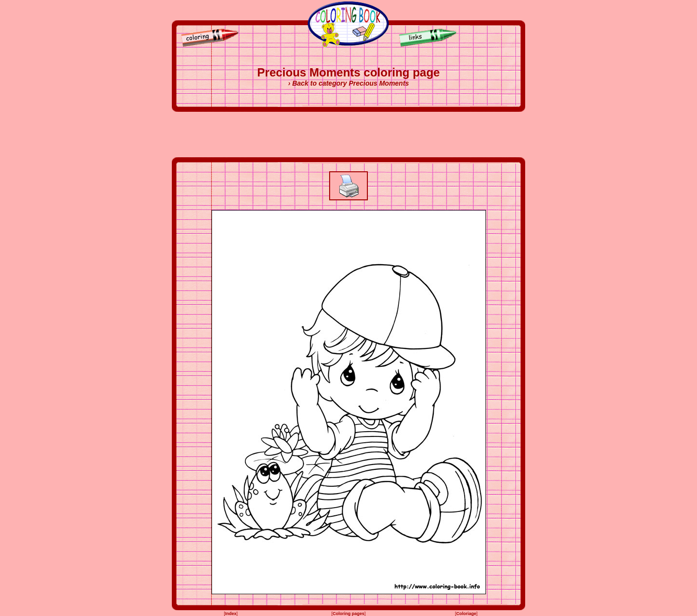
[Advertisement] (348, 135)
